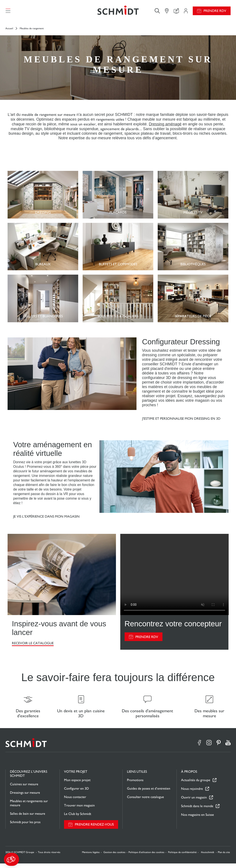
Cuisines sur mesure (24, 789)
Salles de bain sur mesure (28, 818)
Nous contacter (75, 801)
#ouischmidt (208, 857)
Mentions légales (91, 857)
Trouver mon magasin (79, 810)
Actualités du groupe (196, 785)
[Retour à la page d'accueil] (118, 12)
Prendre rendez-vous (94, 829)
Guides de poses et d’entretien (149, 793)
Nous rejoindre (192, 793)
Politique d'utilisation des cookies (146, 857)
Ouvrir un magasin (194, 802)
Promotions (135, 785)
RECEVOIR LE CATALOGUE (33, 645)
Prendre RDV (215, 12)
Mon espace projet (77, 785)
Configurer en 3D (76, 793)
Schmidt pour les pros (25, 827)
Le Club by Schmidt (78, 818)
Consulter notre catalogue (145, 801)
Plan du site (224, 857)
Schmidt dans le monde (197, 811)
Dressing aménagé (165, 126)
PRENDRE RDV (147, 639)
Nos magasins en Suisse (197, 819)
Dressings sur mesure (25, 797)
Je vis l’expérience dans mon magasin (46, 519)
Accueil (9, 31)
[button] (11, 859)
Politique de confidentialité (182, 857)
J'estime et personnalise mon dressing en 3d (181, 421)
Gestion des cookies (114, 857)
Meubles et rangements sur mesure (29, 808)
